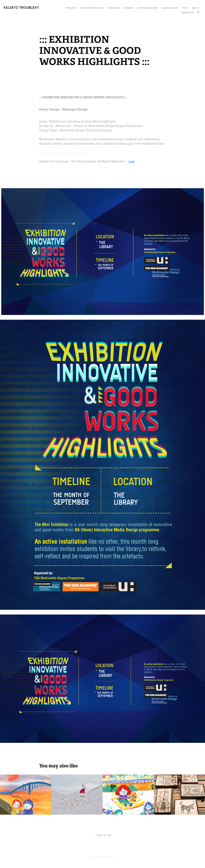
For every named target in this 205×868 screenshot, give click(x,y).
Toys (185, 8)
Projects (72, 8)
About (195, 8)
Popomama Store (148, 8)
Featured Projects (92, 8)
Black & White (170, 8)
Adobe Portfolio (108, 857)
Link (132, 161)
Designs (129, 8)
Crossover (114, 8)
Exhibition (188, 13)
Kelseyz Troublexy (21, 7)
